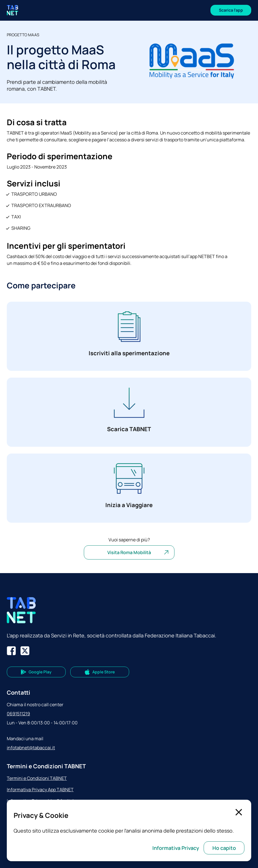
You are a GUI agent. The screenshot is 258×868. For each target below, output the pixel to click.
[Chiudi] (239, 812)
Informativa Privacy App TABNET (40, 790)
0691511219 (18, 714)
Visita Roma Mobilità (138, 552)
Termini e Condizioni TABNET (37, 778)
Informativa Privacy (176, 848)
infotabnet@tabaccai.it (31, 748)
